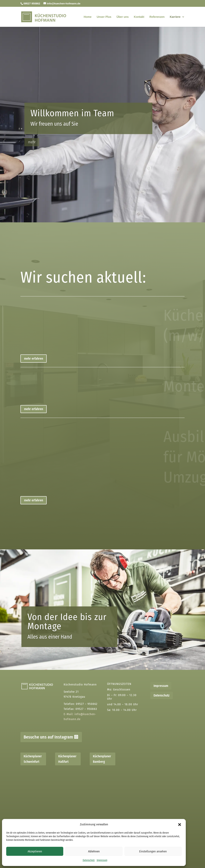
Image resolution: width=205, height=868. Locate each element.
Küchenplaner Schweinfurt (33, 759)
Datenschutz (89, 860)
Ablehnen (94, 851)
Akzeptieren (35, 851)
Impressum (102, 860)
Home (88, 17)
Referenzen (157, 17)
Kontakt (139, 17)
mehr (32, 148)
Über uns (123, 17)
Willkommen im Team (72, 119)
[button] (180, 825)
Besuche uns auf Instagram (48, 737)
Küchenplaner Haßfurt (67, 759)
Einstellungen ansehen (153, 851)
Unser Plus (104, 17)
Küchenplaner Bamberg (102, 759)
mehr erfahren (34, 359)
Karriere (175, 17)
